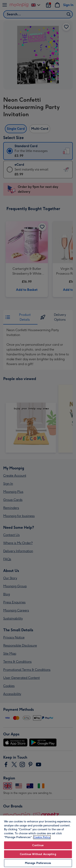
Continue (38, 845)
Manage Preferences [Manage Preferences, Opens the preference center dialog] (38, 863)
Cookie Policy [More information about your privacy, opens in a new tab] (42, 837)
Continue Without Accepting (38, 854)
